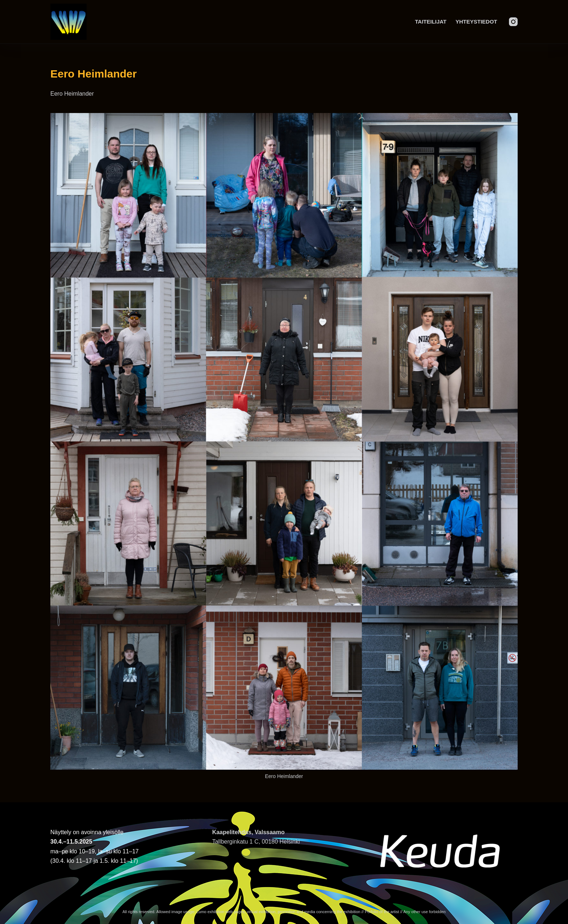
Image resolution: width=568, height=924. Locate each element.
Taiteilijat (431, 22)
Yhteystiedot (476, 22)
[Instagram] (513, 22)
